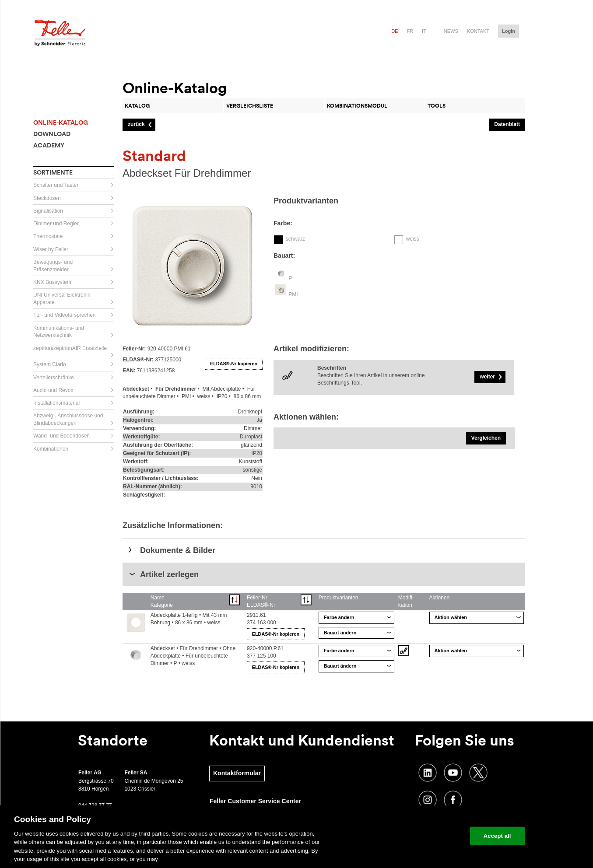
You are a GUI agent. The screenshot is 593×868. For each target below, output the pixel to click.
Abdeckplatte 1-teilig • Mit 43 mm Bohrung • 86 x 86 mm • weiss (189, 619)
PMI (293, 294)
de (395, 31)
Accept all (497, 836)
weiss (413, 239)
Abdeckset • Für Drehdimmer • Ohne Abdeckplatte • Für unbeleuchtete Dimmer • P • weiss (193, 656)
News (451, 31)
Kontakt (478, 31)
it (424, 31)
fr (410, 31)
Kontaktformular (237, 773)
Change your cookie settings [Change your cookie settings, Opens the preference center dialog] (423, 836)
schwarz (295, 239)
